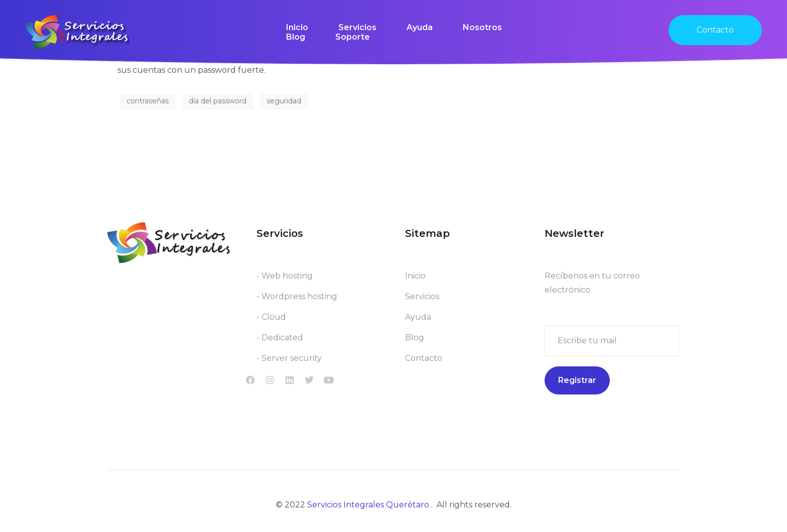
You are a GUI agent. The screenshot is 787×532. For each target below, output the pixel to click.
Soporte (353, 37)
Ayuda (420, 27)
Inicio (297, 27)
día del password (218, 101)
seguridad (284, 101)
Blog (296, 37)
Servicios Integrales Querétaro (369, 507)
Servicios (357, 27)
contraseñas (148, 101)
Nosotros (482, 27)
